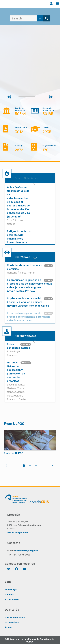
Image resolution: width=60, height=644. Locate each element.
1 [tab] (24, 466)
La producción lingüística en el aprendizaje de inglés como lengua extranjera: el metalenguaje (29, 284)
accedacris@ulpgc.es (27, 551)
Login (51, 4)
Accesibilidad (12, 599)
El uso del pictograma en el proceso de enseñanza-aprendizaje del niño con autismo (29, 317)
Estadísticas (12, 622)
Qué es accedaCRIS (15, 617)
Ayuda (8, 627)
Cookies (9, 594)
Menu (57, 4)
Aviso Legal (11, 589)
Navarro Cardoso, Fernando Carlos (28, 306)
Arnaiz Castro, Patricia (21, 291)
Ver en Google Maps (18, 533)
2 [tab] (30, 466)
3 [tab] (36, 466)
